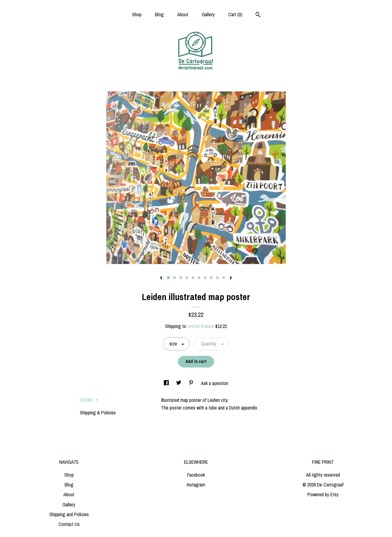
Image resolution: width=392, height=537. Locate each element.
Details (89, 400)
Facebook (196, 475)
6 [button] (199, 278)
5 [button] (193, 278)
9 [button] (217, 278)
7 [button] (205, 278)
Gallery (208, 14)
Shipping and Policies (69, 514)
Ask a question (215, 383)
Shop (137, 14)
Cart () (235, 14)
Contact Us (69, 524)
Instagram (196, 485)
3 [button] (181, 278)
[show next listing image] (231, 278)
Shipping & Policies (98, 413)
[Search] (258, 15)
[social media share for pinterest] (192, 383)
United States (200, 326)
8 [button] (211, 278)
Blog (159, 14)
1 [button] (168, 278)
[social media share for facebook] (167, 383)
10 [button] (224, 278)
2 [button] (175, 278)
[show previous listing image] (161, 278)
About (183, 14)
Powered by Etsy (323, 494)
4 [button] (187, 278)
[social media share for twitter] (179, 383)
